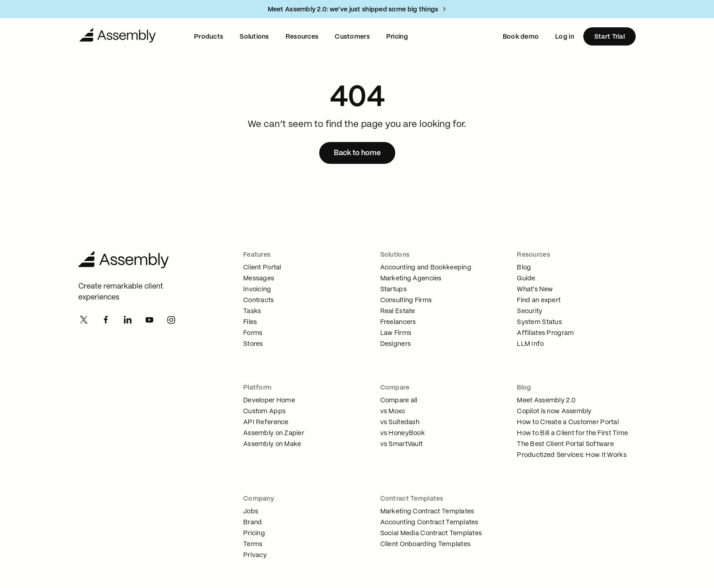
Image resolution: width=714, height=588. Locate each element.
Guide (526, 279)
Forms (253, 333)
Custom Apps (264, 411)
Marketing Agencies (411, 279)
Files (250, 322)
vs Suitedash (400, 422)
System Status (539, 322)
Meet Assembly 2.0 (546, 400)
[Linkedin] (127, 320)
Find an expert (539, 300)
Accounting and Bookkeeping (426, 268)
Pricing (397, 37)
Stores (253, 344)
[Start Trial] (609, 36)
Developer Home (269, 400)
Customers (352, 37)
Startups (393, 289)
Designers (396, 344)
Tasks (252, 311)
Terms (253, 544)
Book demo (521, 37)
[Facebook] (106, 320)
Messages (259, 279)
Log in (565, 37)
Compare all (399, 400)
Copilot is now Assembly (554, 411)
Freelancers (398, 322)
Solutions (254, 37)
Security (530, 311)
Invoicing (257, 289)
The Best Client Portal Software (565, 444)
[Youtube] (149, 320)
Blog (524, 268)
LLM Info (530, 344)
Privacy (255, 555)
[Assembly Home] (133, 261)
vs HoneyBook (403, 433)
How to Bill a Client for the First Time (572, 433)
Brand (252, 522)
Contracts (259, 300)
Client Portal (262, 268)
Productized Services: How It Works (572, 455)
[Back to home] (357, 153)
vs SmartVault (402, 444)
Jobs (251, 512)
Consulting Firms (406, 300)
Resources (302, 37)
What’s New (535, 289)
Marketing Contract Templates (427, 512)
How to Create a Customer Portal (568, 422)
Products (209, 37)
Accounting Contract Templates (429, 522)
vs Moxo (393, 411)
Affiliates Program (545, 333)
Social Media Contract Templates (431, 533)
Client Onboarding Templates (426, 544)
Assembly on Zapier (274, 433)
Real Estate (398, 311)
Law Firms (396, 333)
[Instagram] (171, 320)
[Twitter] (84, 320)
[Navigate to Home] (118, 36)
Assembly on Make (272, 444)
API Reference (266, 422)
